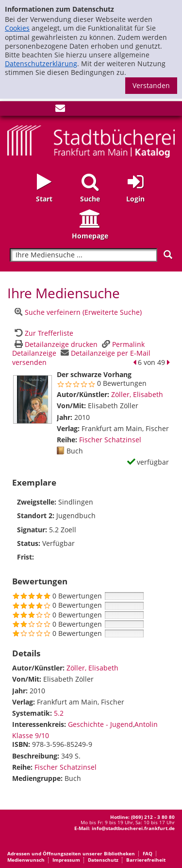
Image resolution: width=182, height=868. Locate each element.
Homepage (90, 236)
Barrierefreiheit (146, 860)
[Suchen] (168, 255)
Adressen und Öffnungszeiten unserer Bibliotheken (71, 853)
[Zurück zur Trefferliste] (43, 333)
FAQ (148, 853)
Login (135, 199)
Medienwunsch (26, 860)
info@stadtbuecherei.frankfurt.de (133, 828)
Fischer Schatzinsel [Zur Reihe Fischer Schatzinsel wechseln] (110, 440)
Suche (90, 199)
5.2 (59, 713)
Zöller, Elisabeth (137, 394)
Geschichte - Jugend (100, 724)
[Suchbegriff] (83, 255)
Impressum (66, 860)
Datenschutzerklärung (41, 63)
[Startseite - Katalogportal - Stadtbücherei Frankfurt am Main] (91, 140)
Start (44, 199)
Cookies (17, 28)
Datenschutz (103, 860)
